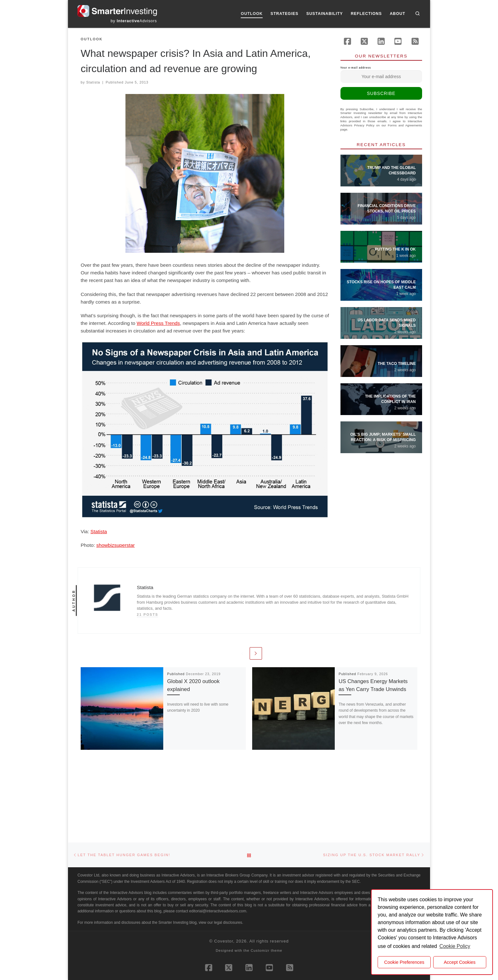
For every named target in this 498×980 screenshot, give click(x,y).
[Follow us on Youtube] (398, 41)
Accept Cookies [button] (460, 962)
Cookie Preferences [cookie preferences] (404, 962)
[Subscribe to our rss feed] (415, 41)
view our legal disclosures (221, 852)
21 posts (148, 614)
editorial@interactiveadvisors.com (218, 841)
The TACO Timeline (397, 364)
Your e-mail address (381, 75)
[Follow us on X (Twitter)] (364, 41)
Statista (93, 82)
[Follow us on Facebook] (347, 41)
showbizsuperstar (115, 545)
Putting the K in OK (395, 249)
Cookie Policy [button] (455, 946)
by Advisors (134, 21)
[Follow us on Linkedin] (381, 41)
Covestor (224, 871)
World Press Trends (158, 323)
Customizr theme (266, 880)
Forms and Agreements (405, 125)
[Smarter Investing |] (117, 10)
